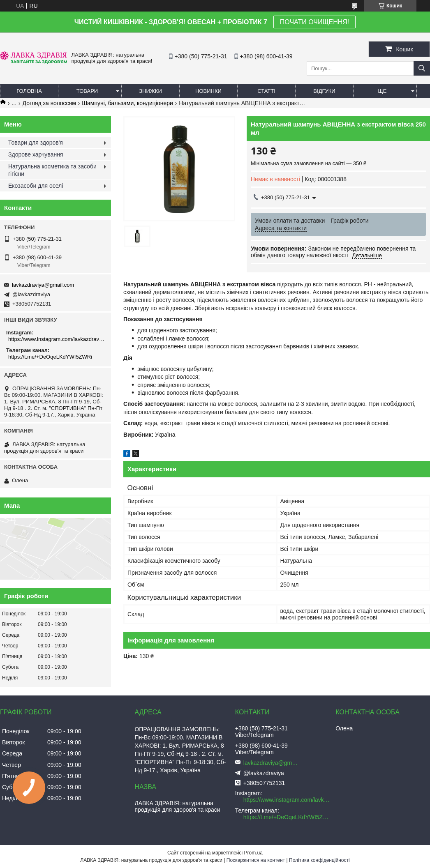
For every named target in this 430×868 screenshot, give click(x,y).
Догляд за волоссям (49, 103)
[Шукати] (422, 68)
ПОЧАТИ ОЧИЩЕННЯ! (314, 22)
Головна (29, 91)
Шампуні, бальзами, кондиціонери (127, 103)
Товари (87, 91)
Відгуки (324, 91)
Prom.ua (253, 853)
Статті (266, 91)
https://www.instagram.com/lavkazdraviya (57, 339)
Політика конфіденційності (319, 860)
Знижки (150, 91)
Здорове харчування (36, 154)
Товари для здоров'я (36, 143)
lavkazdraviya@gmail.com (43, 285)
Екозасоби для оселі (36, 186)
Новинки (208, 91)
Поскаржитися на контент (256, 860)
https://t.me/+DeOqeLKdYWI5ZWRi (50, 357)
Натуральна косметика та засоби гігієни (52, 170)
